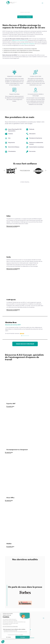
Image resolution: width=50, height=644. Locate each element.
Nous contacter (30, 638)
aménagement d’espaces (28, 44)
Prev (4, 171)
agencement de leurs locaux (20, 40)
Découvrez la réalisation (25, 17)
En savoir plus (10, 406)
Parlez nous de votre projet (25, 344)
